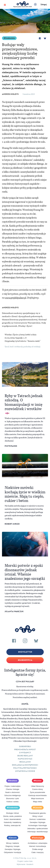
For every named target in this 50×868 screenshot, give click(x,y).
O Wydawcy (25, 753)
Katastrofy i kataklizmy (12, 822)
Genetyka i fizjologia (37, 822)
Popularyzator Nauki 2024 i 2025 (23, 7)
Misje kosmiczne (38, 798)
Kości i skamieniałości (13, 819)
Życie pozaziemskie (38, 792)
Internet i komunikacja (37, 846)
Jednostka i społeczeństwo (38, 829)
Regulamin (25, 762)
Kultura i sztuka (12, 802)
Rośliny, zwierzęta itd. (12, 825)
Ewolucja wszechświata (37, 795)
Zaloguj (44, 4)
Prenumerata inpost (25, 749)
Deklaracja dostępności (25, 765)
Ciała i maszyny (38, 852)
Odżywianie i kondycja (12, 852)
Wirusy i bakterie (13, 843)
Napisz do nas (25, 759)
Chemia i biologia (13, 789)
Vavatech (30, 864)
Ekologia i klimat (13, 813)
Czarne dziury (37, 789)
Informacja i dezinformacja (37, 832)
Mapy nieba (38, 802)
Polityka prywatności (25, 768)
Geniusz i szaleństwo (37, 819)
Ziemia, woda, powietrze (13, 816)
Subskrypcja (26, 660)
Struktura (13, 781)
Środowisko (10, 38)
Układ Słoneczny (38, 786)
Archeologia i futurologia (38, 825)
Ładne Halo (28, 861)
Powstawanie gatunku (37, 813)
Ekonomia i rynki (12, 798)
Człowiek (38, 808)
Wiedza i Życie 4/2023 (15, 334)
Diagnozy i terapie (13, 846)
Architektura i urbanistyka (37, 843)
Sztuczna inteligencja (13, 795)
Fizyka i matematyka (13, 786)
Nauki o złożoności (13, 792)
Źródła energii (38, 849)
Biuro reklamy (25, 756)
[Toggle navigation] (5, 4)
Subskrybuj (25, 746)
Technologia (38, 838)
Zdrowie (13, 838)
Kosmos (38, 781)
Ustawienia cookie (25, 771)
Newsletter (26, 652)
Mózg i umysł (37, 816)
